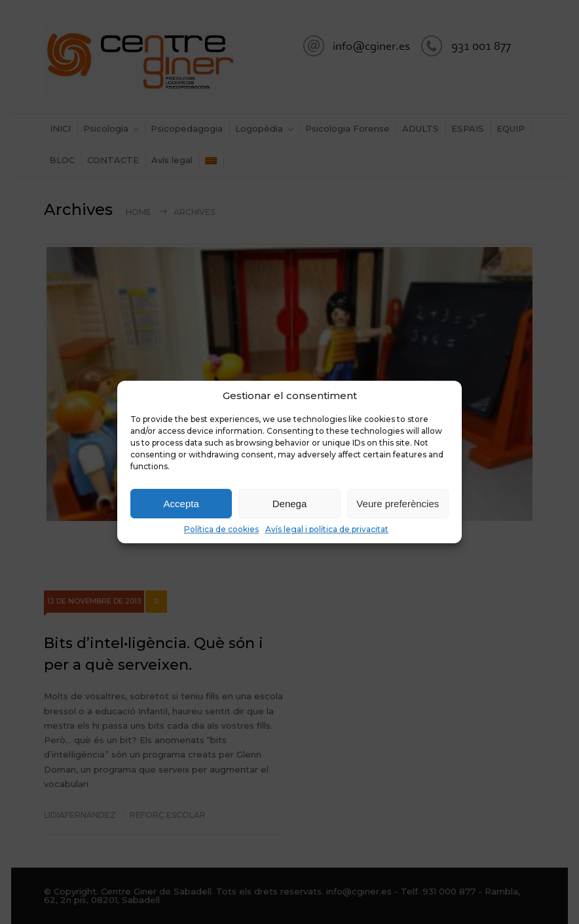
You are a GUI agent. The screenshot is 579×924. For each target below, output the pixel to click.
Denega (290, 504)
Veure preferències (398, 504)
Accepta (181, 504)
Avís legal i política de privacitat (327, 529)
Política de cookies (221, 529)
